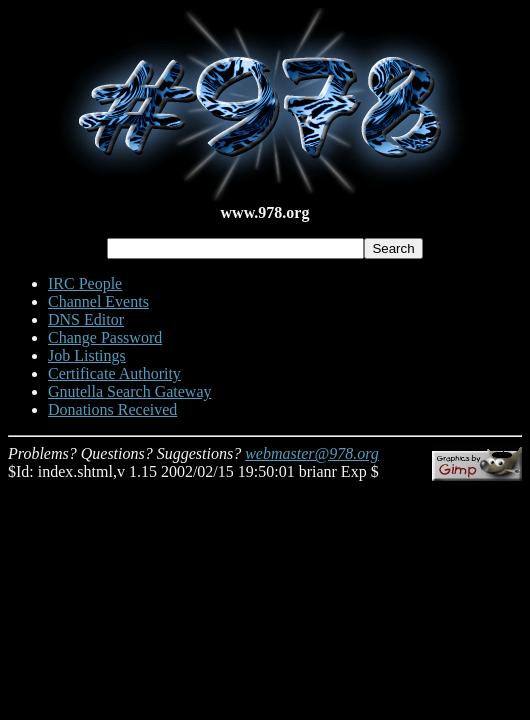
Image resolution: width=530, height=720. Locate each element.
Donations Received (112, 409)
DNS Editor (86, 319)
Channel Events (98, 301)
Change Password (105, 337)
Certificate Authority (114, 373)
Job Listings (87, 355)
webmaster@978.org (312, 453)
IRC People (85, 283)
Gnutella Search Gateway (129, 391)
